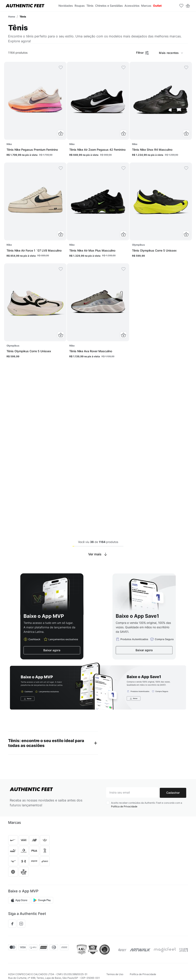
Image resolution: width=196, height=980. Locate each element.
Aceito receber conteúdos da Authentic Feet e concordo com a (147, 805)
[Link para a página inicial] (12, 17)
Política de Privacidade (124, 807)
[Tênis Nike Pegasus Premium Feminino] (35, 111)
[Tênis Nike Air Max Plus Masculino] (98, 211)
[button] (61, 134)
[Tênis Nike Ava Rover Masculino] (98, 312)
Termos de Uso (115, 975)
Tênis (23, 17)
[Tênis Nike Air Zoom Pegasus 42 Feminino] (98, 111)
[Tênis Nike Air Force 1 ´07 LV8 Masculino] (35, 211)
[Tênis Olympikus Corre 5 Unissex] (161, 211)
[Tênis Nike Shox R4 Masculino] (161, 111)
